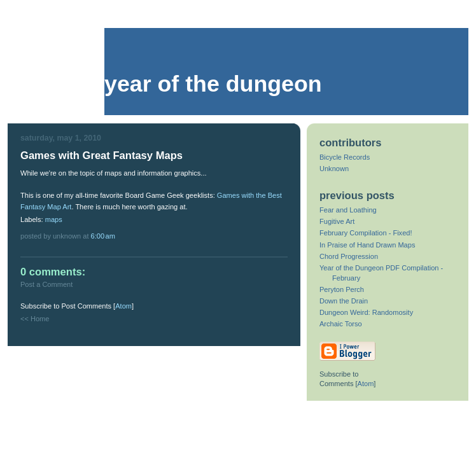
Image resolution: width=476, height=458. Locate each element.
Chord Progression (349, 256)
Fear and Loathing (348, 210)
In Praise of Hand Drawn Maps (367, 245)
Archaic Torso (341, 324)
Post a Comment (46, 284)
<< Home (35, 319)
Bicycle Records (345, 157)
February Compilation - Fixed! (366, 233)
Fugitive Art (337, 221)
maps (54, 219)
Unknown (334, 169)
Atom (123, 306)
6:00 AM (103, 236)
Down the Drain (344, 301)
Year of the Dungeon (213, 84)
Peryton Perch (342, 289)
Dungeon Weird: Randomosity (366, 312)
